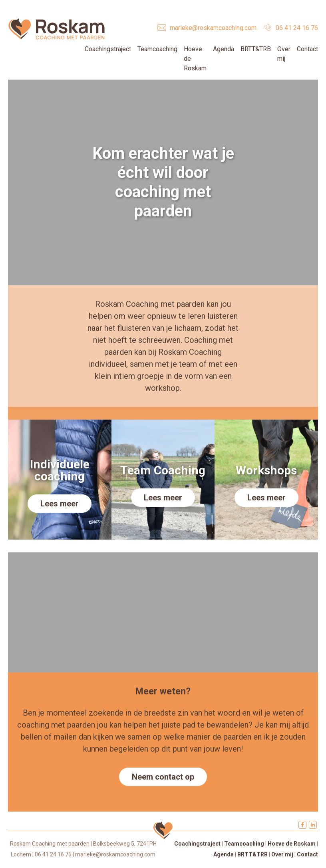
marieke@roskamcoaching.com (213, 28)
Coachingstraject (108, 49)
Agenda (224, 49)
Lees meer (60, 504)
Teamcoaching (157, 49)
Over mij (282, 854)
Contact (307, 49)
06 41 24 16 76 (297, 28)
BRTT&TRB (256, 49)
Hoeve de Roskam (292, 844)
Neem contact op (163, 777)
